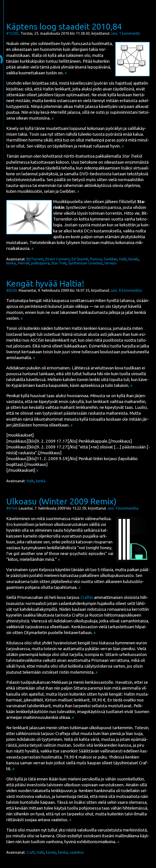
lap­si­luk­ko (128, 459)
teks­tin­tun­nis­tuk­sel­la (25, 180)
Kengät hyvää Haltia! (45, 283)
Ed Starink (80, 259)
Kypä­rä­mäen (23, 385)
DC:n (88, 231)
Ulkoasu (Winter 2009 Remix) (61, 501)
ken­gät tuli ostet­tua (41, 334)
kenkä (11, 263)
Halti (123, 259)
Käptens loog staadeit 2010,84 (64, 26)
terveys (110, 263)
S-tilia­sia (105, 570)
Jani (114, 33)
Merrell (24, 263)
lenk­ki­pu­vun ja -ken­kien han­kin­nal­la (83, 791)
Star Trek (59, 263)
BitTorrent (35, 259)
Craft (31, 852)
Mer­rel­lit (59, 112)
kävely (134, 259)
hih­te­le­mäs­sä (135, 808)
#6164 (12, 508)
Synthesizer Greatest (85, 263)
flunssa (96, 259)
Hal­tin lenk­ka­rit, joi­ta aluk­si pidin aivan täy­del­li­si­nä (88, 89)
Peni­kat (13, 396)
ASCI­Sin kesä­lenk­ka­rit (50, 340)
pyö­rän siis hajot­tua (113, 83)
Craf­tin (87, 597)
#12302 (13, 33)
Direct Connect (57, 259)
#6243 (12, 290)
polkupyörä (40, 263)
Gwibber (110, 259)
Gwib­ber (67, 191)
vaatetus (77, 852)
